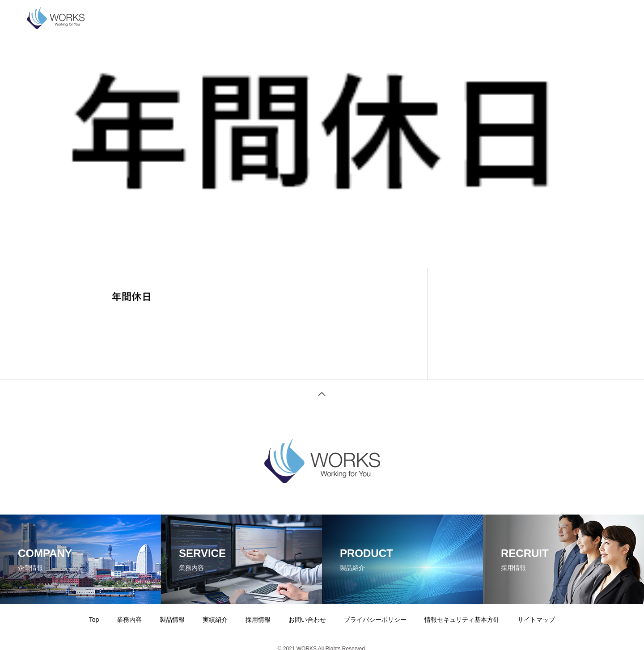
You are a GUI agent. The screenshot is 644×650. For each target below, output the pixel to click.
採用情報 (308, 18)
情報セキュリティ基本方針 (512, 18)
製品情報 (222, 18)
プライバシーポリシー (425, 18)
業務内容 (179, 18)
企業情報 (136, 18)
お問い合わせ (357, 18)
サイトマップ (536, 620)
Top (94, 620)
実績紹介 (265, 18)
